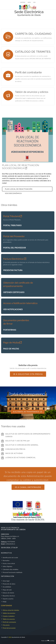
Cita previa (6, 625)
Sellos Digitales (7, 566)
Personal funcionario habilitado (13, 572)
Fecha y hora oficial (9, 563)
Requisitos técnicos (9, 596)
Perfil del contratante (9, 622)
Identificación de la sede (10, 557)
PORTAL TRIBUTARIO (12, 225)
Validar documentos (9, 613)
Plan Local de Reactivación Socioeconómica (19, 190)
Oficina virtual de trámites (11, 610)
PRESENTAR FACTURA (13, 270)
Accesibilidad (7, 587)
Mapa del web (7, 590)
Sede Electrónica (29, 12)
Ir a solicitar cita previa (28, 374)
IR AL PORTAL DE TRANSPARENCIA (28, 412)
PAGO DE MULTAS (11, 349)
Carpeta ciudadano (9, 616)
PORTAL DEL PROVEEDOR (15, 248)
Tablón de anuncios (9, 619)
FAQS (4, 602)
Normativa (6, 560)
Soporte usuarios (8, 599)
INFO (29, 2)
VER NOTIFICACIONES (13, 309)
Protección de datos (9, 584)
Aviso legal (6, 581)
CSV (34, 2)
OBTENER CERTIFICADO (14, 292)
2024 (10, 637)
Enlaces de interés (8, 593)
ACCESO (23, 2)
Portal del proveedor (9, 628)
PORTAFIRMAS (10, 330)
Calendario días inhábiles (10, 569)
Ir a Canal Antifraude (28, 487)
